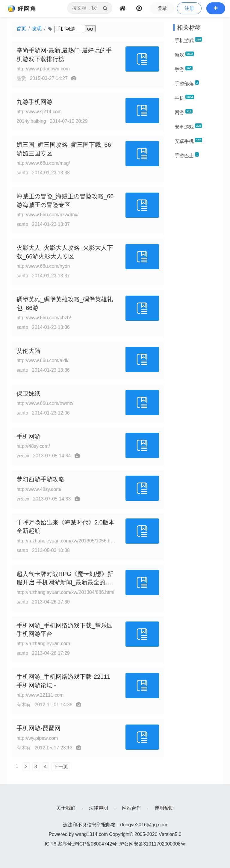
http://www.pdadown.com (43, 69)
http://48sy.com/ (33, 446)
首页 (21, 29)
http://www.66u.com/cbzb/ (44, 318)
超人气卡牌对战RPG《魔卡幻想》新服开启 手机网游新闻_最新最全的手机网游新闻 (65, 583)
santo (22, 173)
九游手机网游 (34, 102)
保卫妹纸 (28, 394)
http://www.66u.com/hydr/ (43, 266)
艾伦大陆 (28, 351)
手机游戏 (188, 40)
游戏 (184, 55)
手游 (184, 69)
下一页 (61, 767)
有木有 (24, 705)
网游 (184, 112)
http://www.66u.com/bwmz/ (45, 403)
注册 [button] (189, 8)
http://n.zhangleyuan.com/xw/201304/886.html (65, 592)
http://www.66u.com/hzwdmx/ (47, 215)
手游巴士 (187, 155)
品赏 (21, 78)
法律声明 (99, 808)
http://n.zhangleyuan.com (43, 644)
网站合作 (131, 808)
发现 (37, 29)
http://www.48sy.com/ (39, 489)
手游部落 (187, 83)
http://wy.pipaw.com (37, 738)
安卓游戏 (188, 126)
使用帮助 (164, 808)
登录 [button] (162, 8)
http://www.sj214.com (39, 112)
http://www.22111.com (40, 695)
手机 (184, 98)
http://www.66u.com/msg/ (43, 163)
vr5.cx (23, 456)
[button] (216, 8)
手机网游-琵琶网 (38, 728)
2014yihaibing (31, 121)
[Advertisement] (196, 254)
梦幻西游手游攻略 (40, 479)
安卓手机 (188, 141)
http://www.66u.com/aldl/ (42, 360)
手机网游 (28, 436)
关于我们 (66, 808)
